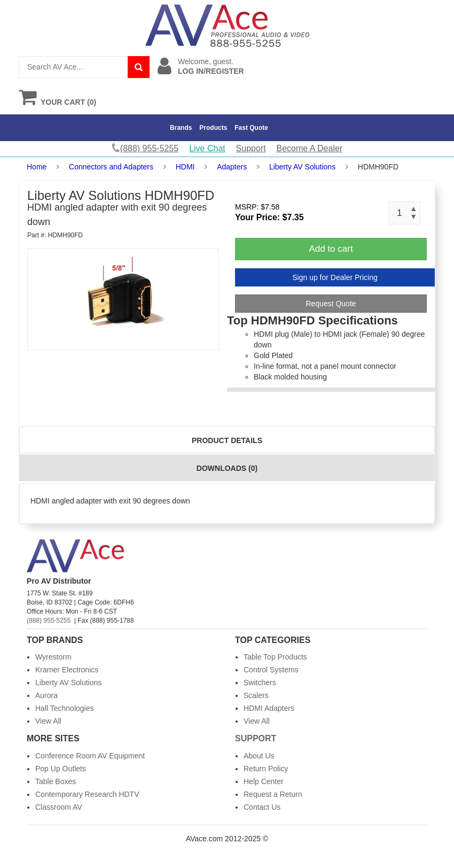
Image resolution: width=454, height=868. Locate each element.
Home (37, 167)
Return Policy (266, 769)
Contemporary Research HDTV (87, 794)
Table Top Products (275, 657)
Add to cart (331, 249)
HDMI (185, 167)
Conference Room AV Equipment (90, 756)
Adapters (232, 167)
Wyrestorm (53, 657)
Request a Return (273, 794)
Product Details (227, 440)
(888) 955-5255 (49, 621)
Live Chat (207, 148)
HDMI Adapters (269, 708)
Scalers (256, 695)
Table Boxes (56, 781)
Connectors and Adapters (111, 167)
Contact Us (262, 807)
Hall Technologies (64, 708)
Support (251, 148)
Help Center (264, 781)
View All (48, 721)
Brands (181, 128)
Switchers (260, 683)
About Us (259, 756)
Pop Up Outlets (61, 769)
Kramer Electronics (67, 670)
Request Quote (331, 304)
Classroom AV (59, 807)
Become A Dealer (310, 148)
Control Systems (271, 670)
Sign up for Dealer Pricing (335, 277)
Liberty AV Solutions (302, 167)
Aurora (46, 695)
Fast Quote (251, 128)
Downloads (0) (227, 468)
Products (213, 128)
